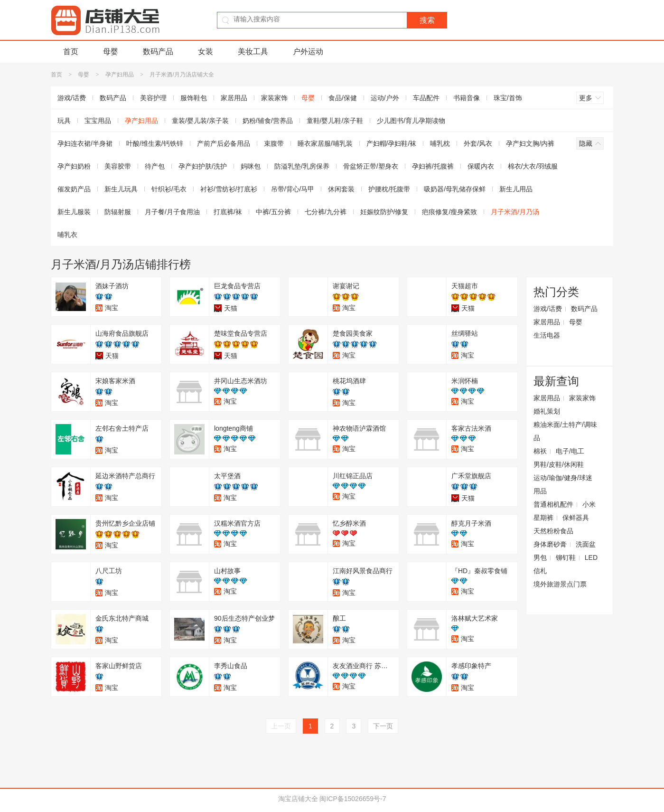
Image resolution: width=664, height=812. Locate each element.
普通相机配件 (553, 504)
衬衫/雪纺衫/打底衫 (229, 189)
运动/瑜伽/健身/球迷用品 (563, 484)
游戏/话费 (72, 98)
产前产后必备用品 (224, 143)
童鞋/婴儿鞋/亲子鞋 (335, 121)
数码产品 (158, 52)
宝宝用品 (98, 121)
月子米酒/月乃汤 (515, 212)
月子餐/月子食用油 (172, 212)
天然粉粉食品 (553, 531)
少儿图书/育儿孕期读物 (411, 121)
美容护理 (153, 98)
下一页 (383, 726)
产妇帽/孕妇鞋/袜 (392, 143)
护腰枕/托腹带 (389, 189)
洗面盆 (586, 544)
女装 (206, 52)
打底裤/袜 (228, 212)
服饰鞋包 (194, 98)
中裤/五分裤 (273, 212)
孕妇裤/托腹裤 (433, 166)
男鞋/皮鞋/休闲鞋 (559, 464)
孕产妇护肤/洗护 (203, 166)
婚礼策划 (547, 411)
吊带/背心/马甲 (293, 189)
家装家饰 (274, 98)
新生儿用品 (516, 189)
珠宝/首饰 (508, 98)
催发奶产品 (74, 189)
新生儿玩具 (121, 189)
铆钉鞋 (566, 557)
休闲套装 (341, 189)
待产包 (155, 166)
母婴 (111, 52)
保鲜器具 (576, 518)
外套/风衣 (478, 143)
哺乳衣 (67, 235)
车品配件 (426, 98)
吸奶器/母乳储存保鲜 (455, 189)
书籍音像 (467, 98)
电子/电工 (570, 451)
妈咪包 (251, 166)
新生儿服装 (74, 212)
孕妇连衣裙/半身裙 (85, 143)
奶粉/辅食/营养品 (268, 121)
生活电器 (547, 335)
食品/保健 (343, 98)
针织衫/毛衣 (169, 189)
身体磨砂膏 (550, 544)
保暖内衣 (481, 166)
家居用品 (234, 98)
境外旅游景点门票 (560, 584)
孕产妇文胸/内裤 (530, 143)
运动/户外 (385, 98)
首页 (71, 52)
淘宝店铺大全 (298, 799)
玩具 (64, 121)
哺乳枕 (440, 143)
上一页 (281, 726)
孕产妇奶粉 (74, 166)
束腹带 (274, 143)
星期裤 (543, 518)
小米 (589, 504)
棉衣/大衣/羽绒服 (533, 166)
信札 (540, 571)
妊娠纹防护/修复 (384, 212)
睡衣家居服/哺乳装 (325, 143)
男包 (540, 557)
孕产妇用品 (120, 75)
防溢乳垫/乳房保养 (302, 166)
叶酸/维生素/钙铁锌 (155, 143)
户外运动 (308, 52)
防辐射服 (118, 212)
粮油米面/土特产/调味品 (565, 431)
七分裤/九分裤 (326, 212)
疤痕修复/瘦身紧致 (449, 212)
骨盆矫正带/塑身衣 (371, 166)
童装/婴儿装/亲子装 (200, 121)
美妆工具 (253, 52)
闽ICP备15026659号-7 (353, 799)
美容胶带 (118, 166)
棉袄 (540, 451)
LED (591, 557)
